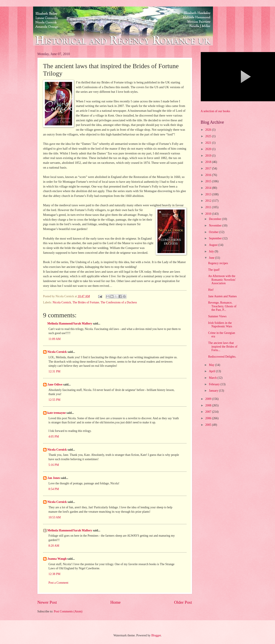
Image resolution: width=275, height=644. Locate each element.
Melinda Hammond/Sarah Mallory (70, 324)
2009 (209, 399)
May (212, 365)
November (216, 226)
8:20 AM (54, 546)
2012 (209, 201)
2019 (209, 156)
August (213, 245)
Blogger (156, 635)
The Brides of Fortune (86, 302)
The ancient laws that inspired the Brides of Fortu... (223, 347)
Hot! (211, 290)
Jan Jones (54, 478)
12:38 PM (55, 574)
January (214, 391)
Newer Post (47, 602)
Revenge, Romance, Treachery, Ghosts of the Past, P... (222, 306)
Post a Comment (58, 583)
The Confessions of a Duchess (119, 302)
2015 (209, 181)
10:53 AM (55, 517)
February (215, 384)
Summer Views (217, 316)
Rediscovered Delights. (222, 357)
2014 (209, 188)
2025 (209, 136)
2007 (209, 412)
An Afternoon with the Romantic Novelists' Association (222, 280)
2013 (209, 194)
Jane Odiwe (55, 385)
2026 (209, 130)
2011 (209, 207)
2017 (209, 168)
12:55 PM (55, 400)
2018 (209, 162)
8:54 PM (54, 489)
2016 (209, 175)
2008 (209, 405)
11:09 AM (55, 339)
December (215, 219)
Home (116, 602)
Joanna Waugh (57, 559)
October (214, 232)
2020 (209, 149)
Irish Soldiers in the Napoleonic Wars (220, 325)
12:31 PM (55, 371)
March (213, 378)
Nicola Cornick (62, 302)
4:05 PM (54, 437)
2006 (209, 418)
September (216, 238)
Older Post (183, 602)
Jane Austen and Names (222, 296)
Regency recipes (218, 263)
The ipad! (214, 270)
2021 (209, 143)
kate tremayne (57, 413)
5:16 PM (54, 465)
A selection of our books (215, 111)
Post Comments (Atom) (68, 611)
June (212, 258)
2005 (209, 425)
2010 (209, 214)
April (212, 371)
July (212, 251)
